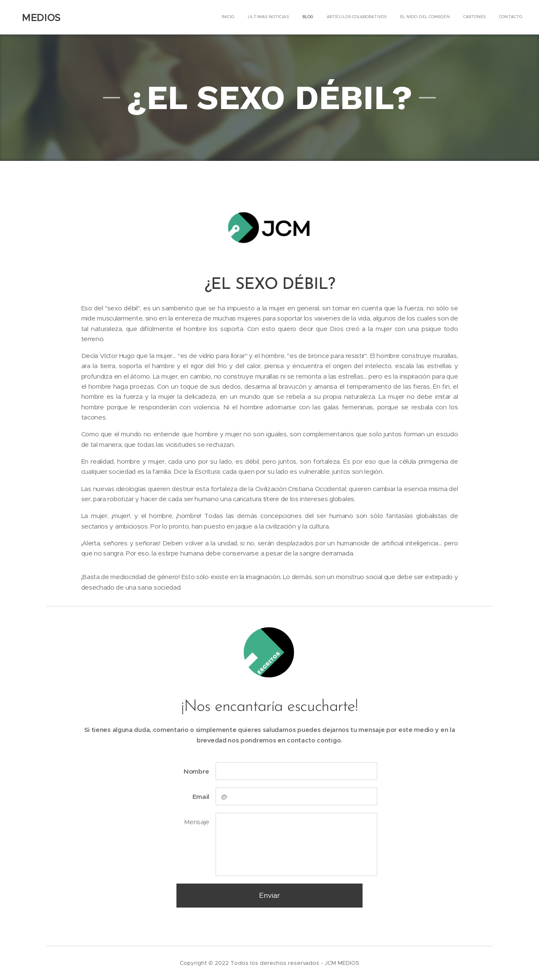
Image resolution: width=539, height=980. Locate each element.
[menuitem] (444, 17)
